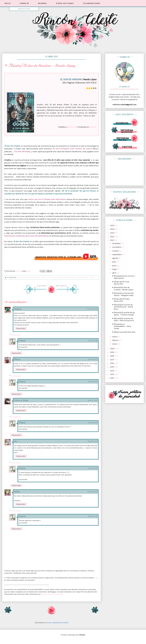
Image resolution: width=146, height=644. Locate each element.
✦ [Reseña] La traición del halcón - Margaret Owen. (123, 294)
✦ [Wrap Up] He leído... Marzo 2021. (121, 300)
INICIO (8, 3)
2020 (113, 349)
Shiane (22, 341)
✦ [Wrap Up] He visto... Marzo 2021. (121, 283)
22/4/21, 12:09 (92, 309)
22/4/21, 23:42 (92, 492)
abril (114, 273)
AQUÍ (96, 578)
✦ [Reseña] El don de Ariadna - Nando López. (123, 289)
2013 (112, 374)
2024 (112, 229)
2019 (112, 352)
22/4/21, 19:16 (93, 341)
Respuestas (16, 335)
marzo (115, 337)
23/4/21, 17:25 (93, 516)
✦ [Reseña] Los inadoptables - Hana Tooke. (121, 326)
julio (114, 262)
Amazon (93, 127)
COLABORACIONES (92, 3)
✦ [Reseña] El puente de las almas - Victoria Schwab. (123, 314)
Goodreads (72, 127)
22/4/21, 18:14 (93, 441)
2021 (112, 240)
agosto (115, 258)
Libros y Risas (21, 400)
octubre (116, 251)
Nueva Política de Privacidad (52, 594)
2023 (112, 233)
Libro (66, 277)
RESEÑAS (42, 3)
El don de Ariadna (53, 277)
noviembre (117, 247)
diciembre (117, 243)
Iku (16, 441)
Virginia (18, 309)
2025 (112, 225)
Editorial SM (38, 277)
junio (115, 266)
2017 (112, 360)
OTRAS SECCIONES (65, 3)
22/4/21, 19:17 (93, 382)
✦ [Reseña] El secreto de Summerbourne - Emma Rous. (122, 307)
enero (115, 344)
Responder (21, 328)
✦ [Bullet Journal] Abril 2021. (124, 332)
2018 (112, 356)
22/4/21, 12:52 (92, 359)
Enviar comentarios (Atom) (57, 623)
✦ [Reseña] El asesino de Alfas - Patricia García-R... (123, 320)
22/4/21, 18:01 (92, 400)
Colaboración (24, 277)
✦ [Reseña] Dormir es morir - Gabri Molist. (124, 277)
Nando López (75, 277)
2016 (112, 363)
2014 (112, 371)
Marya (17, 359)
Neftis (17, 492)
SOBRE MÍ (24, 3)
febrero (116, 340)
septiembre (117, 255)
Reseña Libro (88, 277)
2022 (112, 237)
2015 (112, 367)
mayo (115, 269)
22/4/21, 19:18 (93, 468)
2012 (112, 378)
